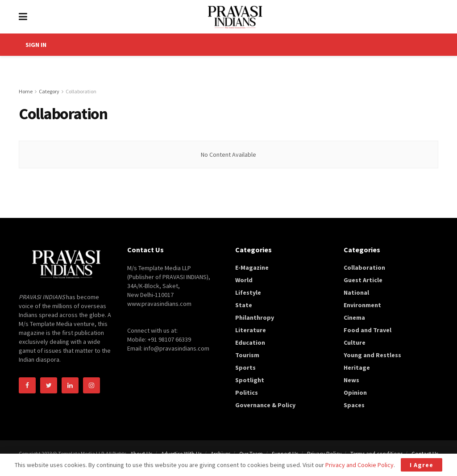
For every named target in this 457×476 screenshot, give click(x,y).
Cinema (354, 317)
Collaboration (81, 91)
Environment (362, 305)
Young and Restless (372, 355)
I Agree (422, 465)
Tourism (247, 355)
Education (250, 342)
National (356, 292)
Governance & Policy (265, 405)
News (351, 380)
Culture (355, 342)
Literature (251, 330)
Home (26, 91)
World (244, 280)
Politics (247, 392)
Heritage (357, 367)
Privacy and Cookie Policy (359, 465)
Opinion (355, 392)
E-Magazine (252, 267)
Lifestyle (248, 292)
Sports (245, 367)
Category (49, 91)
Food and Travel (368, 330)
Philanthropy (255, 317)
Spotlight (250, 380)
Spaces (354, 405)
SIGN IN (36, 45)
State (244, 305)
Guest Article (363, 280)
